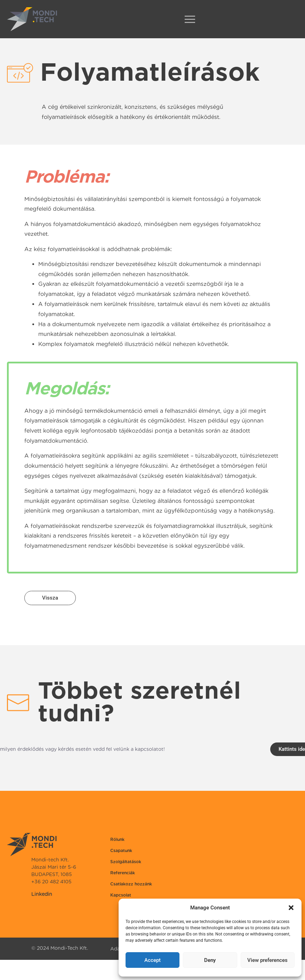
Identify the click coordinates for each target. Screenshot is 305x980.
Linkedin (42, 894)
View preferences (267, 960)
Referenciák (123, 873)
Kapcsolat (121, 895)
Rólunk (117, 839)
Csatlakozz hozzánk (131, 884)
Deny (210, 960)
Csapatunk (121, 850)
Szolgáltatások (126, 862)
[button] (291, 908)
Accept (152, 960)
